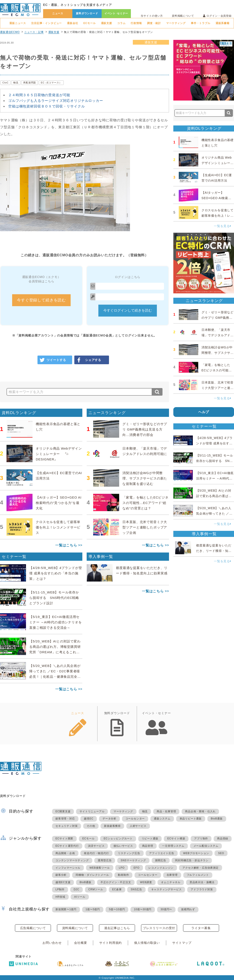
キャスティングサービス (167, 889)
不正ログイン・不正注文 (116, 882)
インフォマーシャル (68, 868)
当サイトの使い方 (152, 16)
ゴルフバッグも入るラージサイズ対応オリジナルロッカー (56, 101)
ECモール (90, 23)
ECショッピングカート (118, 839)
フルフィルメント (198, 875)
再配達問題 (30, 83)
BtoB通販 (217, 819)
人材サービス (138, 826)
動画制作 (123, 875)
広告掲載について (33, 928)
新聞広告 (161, 860)
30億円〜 (166, 909)
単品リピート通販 (191, 819)
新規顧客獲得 (112, 826)
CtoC (5, 83)
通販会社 (72, 23)
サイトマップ (182, 943)
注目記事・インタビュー (46, 23)
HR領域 (60, 897)
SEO (221, 853)
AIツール (80, 897)
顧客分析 (61, 875)
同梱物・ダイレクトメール (92, 875)
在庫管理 (172, 875)
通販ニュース (18, 23)
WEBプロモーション (196, 853)
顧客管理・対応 (65, 819)
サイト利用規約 (110, 943)
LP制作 (60, 889)
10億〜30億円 (143, 909)
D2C (76, 889)
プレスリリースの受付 (159, 928)
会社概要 (80, 943)
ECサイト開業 (64, 839)
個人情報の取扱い (147, 943)
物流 (16, 83)
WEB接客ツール (100, 868)
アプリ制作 (201, 839)
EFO (137, 868)
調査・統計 (154, 23)
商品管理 (148, 846)
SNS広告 (136, 889)
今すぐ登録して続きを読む (41, 300)
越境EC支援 (63, 882)
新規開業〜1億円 (66, 909)
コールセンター (135, 819)
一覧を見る (223, 226)
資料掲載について (183, 16)
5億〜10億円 (117, 909)
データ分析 (109, 819)
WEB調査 (146, 882)
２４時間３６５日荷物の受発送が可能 (39, 95)
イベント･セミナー (116, 13)
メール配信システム (206, 846)
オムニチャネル (171, 882)
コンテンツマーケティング (72, 860)
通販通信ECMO (10, 32)
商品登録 (223, 839)
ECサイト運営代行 (67, 846)
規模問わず (188, 909)
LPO (122, 868)
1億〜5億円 (93, 909)
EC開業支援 (63, 811)
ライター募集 (201, 928)
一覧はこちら (66, 545)
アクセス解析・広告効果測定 (200, 868)
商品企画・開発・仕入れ (200, 811)
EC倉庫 (117, 889)
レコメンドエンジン (161, 868)
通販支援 (106, 23)
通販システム (162, 819)
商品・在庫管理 (166, 811)
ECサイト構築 (176, 839)
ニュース (58, 13)
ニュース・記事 (34, 32)
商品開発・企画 (65, 853)
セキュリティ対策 (67, 826)
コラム (121, 23)
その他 (91, 826)
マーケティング (176, 23)
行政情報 (136, 23)
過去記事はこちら (117, 928)
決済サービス (96, 846)
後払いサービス (123, 846)
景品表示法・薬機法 (202, 882)
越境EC (89, 819)
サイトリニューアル (92, 811)
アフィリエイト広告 (162, 853)
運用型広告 (105, 860)
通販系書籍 (223, 23)
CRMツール (96, 889)
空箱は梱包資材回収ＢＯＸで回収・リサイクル (47, 106)
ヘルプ (204, 412)
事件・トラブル (201, 23)
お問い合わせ (52, 943)
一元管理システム (173, 846)
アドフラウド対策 (202, 889)
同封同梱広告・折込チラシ (192, 860)
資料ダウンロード (87, 13)
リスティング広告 (129, 853)
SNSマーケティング (133, 860)
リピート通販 (150, 839)
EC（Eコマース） (51, 83)
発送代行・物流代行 (96, 853)
